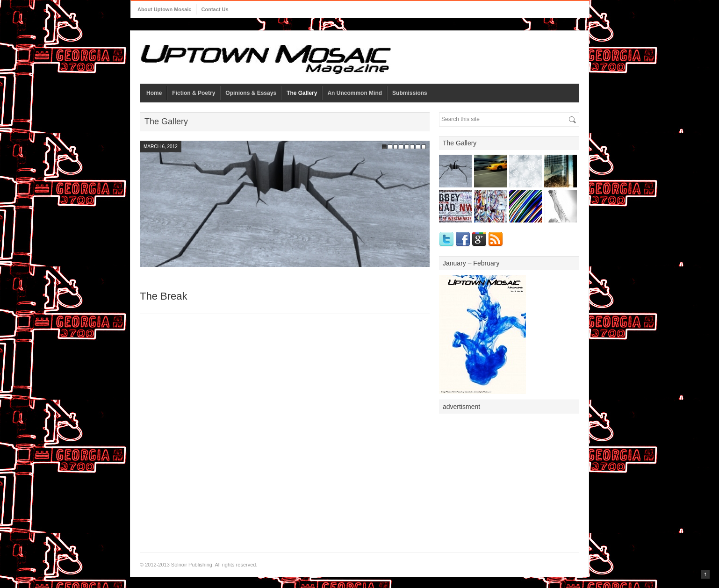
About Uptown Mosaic (165, 9)
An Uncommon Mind (355, 93)
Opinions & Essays (251, 93)
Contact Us (215, 9)
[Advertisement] (509, 477)
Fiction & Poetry (194, 93)
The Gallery (302, 93)
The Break (164, 296)
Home (154, 93)
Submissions (410, 93)
